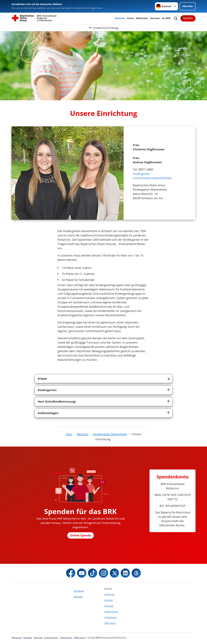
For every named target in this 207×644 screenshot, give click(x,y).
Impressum (111, 617)
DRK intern (110, 623)
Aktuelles (78, 597)
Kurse (131, 18)
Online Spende (81, 535)
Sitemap (109, 606)
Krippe (42, 379)
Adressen (109, 594)
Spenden (188, 18)
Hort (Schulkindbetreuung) (57, 401)
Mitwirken (142, 18)
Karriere (155, 18)
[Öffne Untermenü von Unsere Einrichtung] (103, 28)
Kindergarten (47, 390)
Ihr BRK (166, 18)
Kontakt (109, 600)
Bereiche (120, 18)
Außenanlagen (48, 413)
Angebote (79, 591)
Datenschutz (111, 612)
